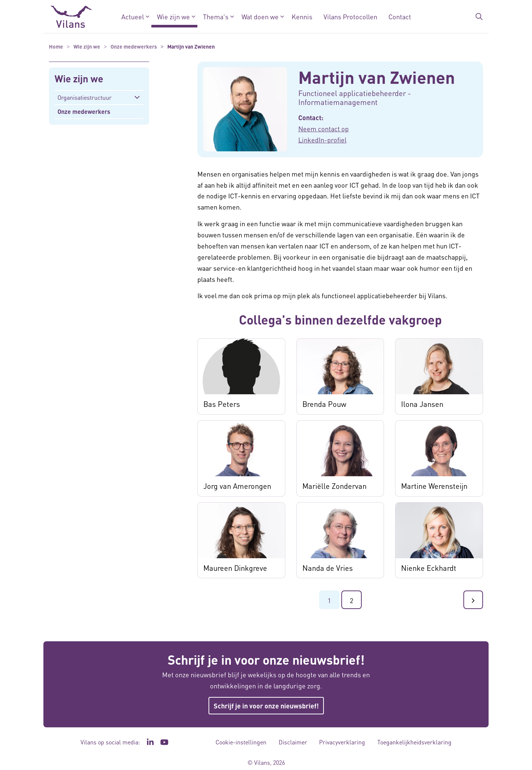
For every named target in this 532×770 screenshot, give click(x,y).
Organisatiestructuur (85, 97)
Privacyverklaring (342, 742)
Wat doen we (260, 17)
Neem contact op (324, 129)
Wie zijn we (173, 17)
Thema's (216, 17)
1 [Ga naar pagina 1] (329, 600)
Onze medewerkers (84, 111)
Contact (400, 17)
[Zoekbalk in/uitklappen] (479, 17)
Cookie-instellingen (241, 742)
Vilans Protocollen (350, 17)
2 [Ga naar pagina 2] (352, 600)
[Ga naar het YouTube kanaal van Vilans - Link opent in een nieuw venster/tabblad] (165, 742)
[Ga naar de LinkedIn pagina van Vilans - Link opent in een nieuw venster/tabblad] (150, 742)
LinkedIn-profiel (322, 140)
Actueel (133, 17)
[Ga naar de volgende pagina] (473, 600)
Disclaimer (293, 742)
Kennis (302, 17)
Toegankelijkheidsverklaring (414, 742)
